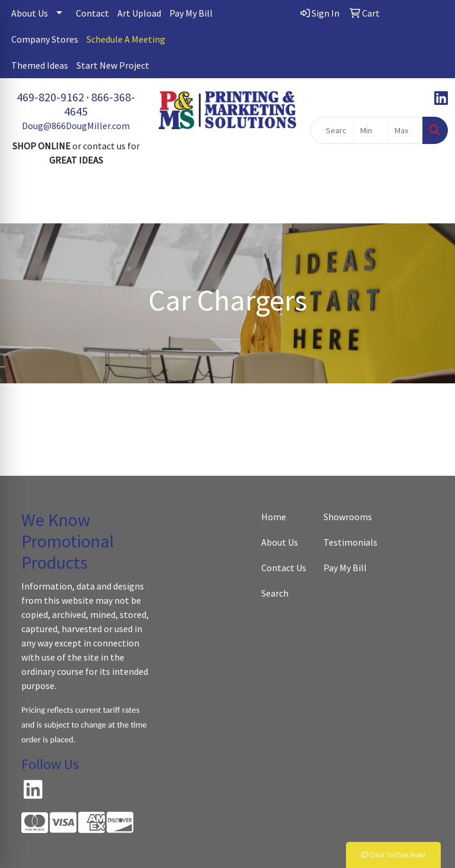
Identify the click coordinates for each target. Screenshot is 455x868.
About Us (30, 13)
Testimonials (347, 542)
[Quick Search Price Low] (371, 130)
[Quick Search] (332, 130)
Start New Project (113, 65)
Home (274, 517)
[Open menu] (431, 206)
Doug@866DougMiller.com (76, 126)
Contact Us (284, 568)
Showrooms (347, 517)
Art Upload (139, 13)
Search (275, 593)
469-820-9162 (50, 97)
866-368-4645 (100, 104)
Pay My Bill (191, 13)
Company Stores (45, 39)
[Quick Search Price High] (406, 130)
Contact (92, 13)
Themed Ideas (40, 65)
